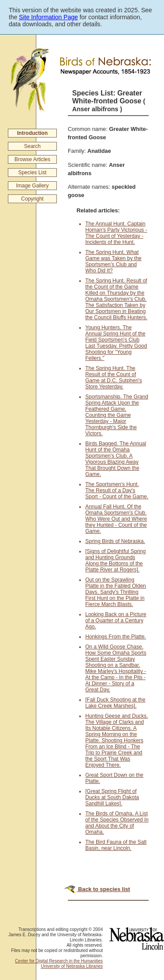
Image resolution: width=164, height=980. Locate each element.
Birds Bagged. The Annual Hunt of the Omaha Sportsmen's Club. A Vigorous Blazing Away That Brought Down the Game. (116, 459)
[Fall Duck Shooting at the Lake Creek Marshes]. (115, 703)
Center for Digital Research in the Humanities (59, 961)
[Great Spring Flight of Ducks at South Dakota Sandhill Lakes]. (112, 797)
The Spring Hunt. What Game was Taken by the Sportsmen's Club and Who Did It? (113, 261)
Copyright (32, 199)
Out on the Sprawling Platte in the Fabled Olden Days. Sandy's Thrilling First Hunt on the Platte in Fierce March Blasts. (116, 592)
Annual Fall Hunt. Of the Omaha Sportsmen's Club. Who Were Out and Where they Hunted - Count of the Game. (116, 519)
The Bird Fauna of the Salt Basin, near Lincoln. (116, 845)
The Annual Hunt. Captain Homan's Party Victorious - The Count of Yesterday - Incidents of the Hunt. (116, 233)
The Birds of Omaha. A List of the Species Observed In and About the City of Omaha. (117, 823)
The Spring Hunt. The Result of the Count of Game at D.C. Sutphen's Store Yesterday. (114, 377)
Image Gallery (33, 186)
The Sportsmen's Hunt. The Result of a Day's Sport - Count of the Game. (117, 490)
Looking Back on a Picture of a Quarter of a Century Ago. (116, 620)
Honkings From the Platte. (116, 637)
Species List (33, 173)
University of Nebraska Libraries (72, 966)
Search (32, 146)
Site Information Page (48, 17)
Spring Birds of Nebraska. (115, 541)
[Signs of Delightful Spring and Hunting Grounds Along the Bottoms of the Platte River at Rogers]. (115, 561)
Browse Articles (32, 159)
